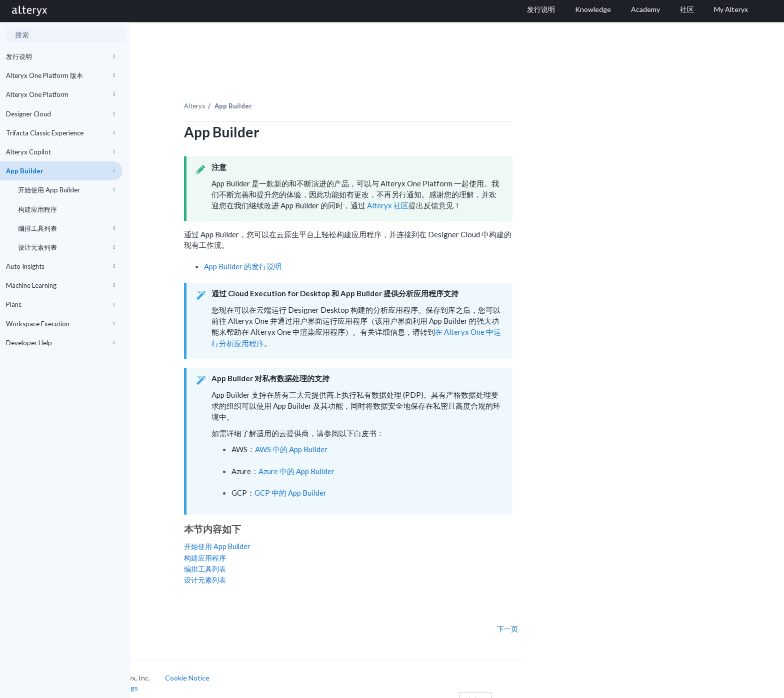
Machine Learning (60, 285)
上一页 (160, 617)
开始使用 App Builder (66, 190)
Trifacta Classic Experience (60, 133)
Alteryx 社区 (442, 194)
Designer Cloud (60, 114)
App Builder (60, 171)
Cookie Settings (168, 676)
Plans (60, 304)
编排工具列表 (66, 228)
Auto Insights (60, 266)
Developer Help (60, 343)
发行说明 (60, 56)
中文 (531, 689)
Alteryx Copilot (60, 152)
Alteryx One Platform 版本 (60, 75)
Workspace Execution (60, 324)
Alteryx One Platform (60, 94)
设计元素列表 (66, 247)
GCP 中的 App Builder (346, 481)
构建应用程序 (37, 209)
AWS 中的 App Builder (347, 438)
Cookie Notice (243, 666)
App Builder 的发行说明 (298, 254)
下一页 (563, 617)
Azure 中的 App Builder (352, 459)
